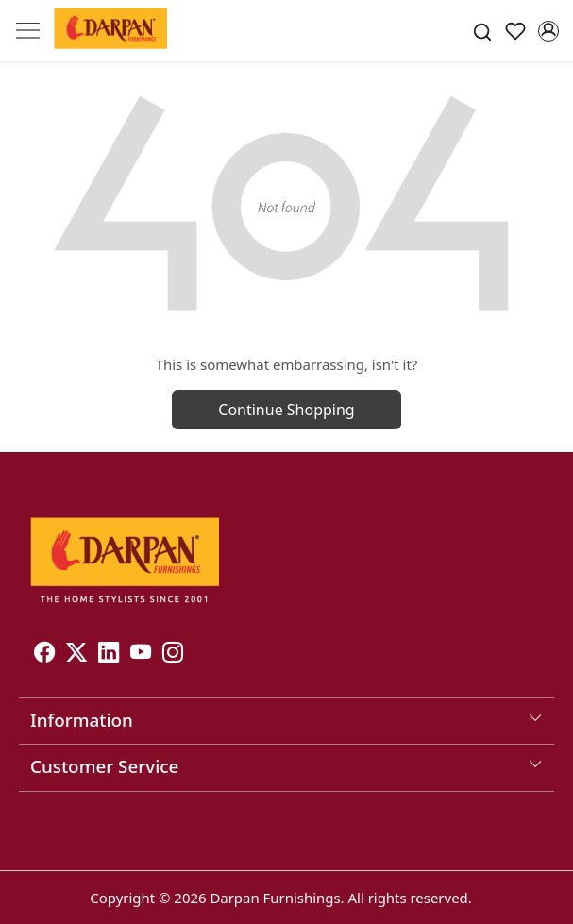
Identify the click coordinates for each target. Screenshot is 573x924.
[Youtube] (141, 654)
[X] (76, 654)
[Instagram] (173, 654)
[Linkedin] (109, 654)
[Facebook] (44, 654)
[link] (483, 31)
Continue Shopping (286, 410)
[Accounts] (548, 31)
